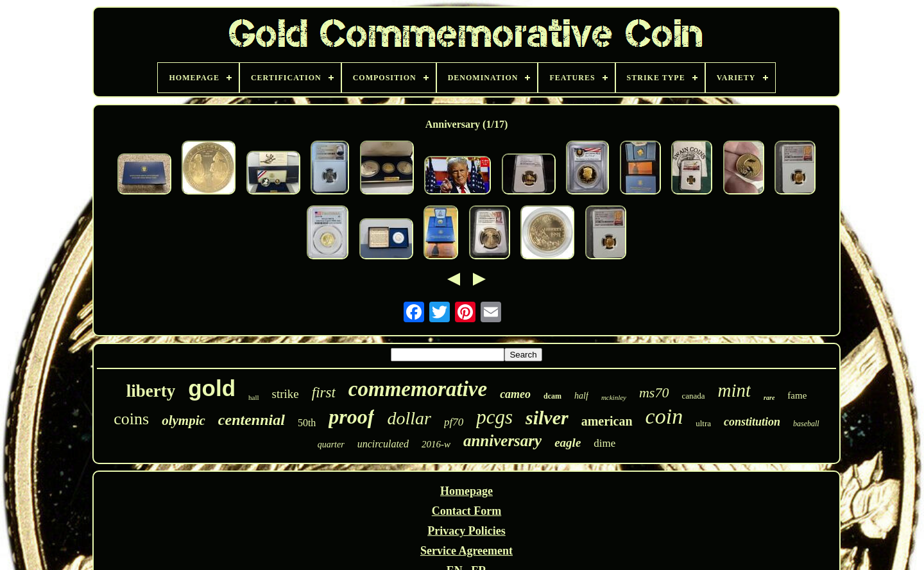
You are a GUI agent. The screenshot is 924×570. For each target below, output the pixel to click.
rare (769, 398)
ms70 (654, 393)
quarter (331, 445)
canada (693, 396)
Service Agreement (466, 551)
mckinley (614, 397)
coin (664, 416)
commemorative (418, 389)
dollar (409, 418)
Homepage (466, 491)
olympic (184, 420)
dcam (552, 396)
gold (212, 388)
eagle (568, 443)
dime (604, 443)
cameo (515, 394)
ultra (703, 423)
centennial (252, 420)
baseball (806, 424)
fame (797, 395)
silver (547, 418)
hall (254, 397)
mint (735, 390)
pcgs (494, 417)
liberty (151, 391)
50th (307, 423)
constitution (752, 422)
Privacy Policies (466, 531)
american (607, 421)
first (324, 393)
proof (351, 417)
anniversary (502, 441)
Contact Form (466, 511)
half (581, 396)
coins (131, 419)
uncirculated (383, 444)
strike (286, 394)
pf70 (454, 422)
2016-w (436, 444)
